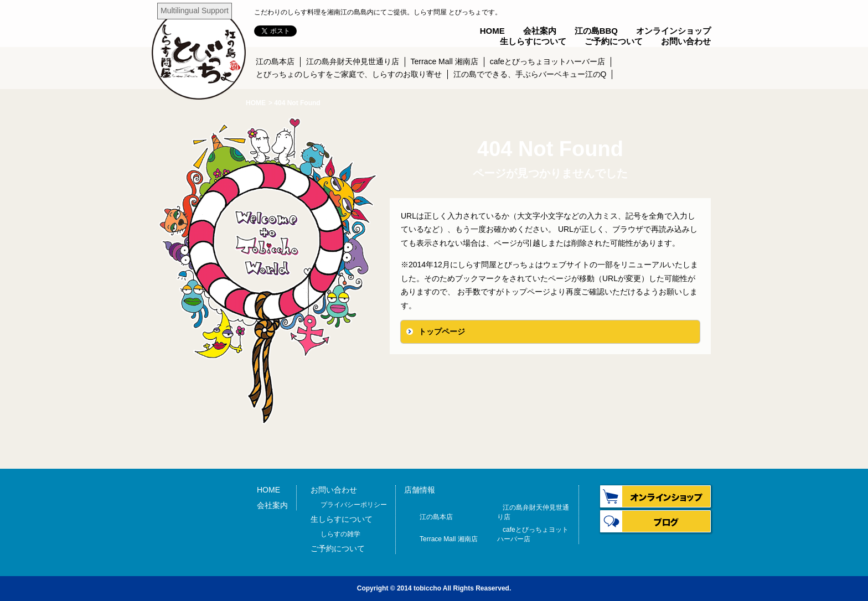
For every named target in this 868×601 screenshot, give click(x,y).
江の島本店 (275, 61)
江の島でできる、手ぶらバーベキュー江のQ (530, 74)
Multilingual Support (195, 11)
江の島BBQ (596, 31)
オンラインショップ (673, 31)
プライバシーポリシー (354, 505)
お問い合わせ (686, 41)
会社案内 (540, 31)
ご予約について (614, 41)
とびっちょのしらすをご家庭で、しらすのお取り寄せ (349, 74)
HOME (492, 31)
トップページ (442, 331)
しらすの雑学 (340, 534)
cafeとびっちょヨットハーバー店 (547, 61)
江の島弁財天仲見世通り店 (353, 61)
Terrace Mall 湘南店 (445, 61)
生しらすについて (533, 41)
